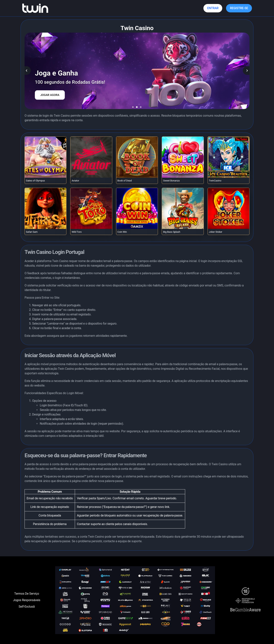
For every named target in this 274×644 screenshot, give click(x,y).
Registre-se (239, 8)
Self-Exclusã (27, 607)
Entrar (213, 8)
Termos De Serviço (27, 594)
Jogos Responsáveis (27, 600)
